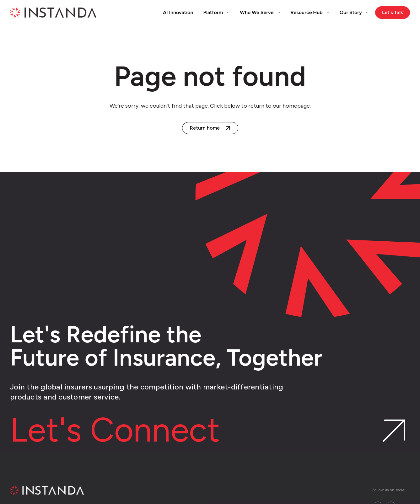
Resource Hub (310, 12)
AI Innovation (178, 12)
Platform (216, 12)
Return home (205, 128)
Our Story (354, 12)
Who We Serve (260, 12)
